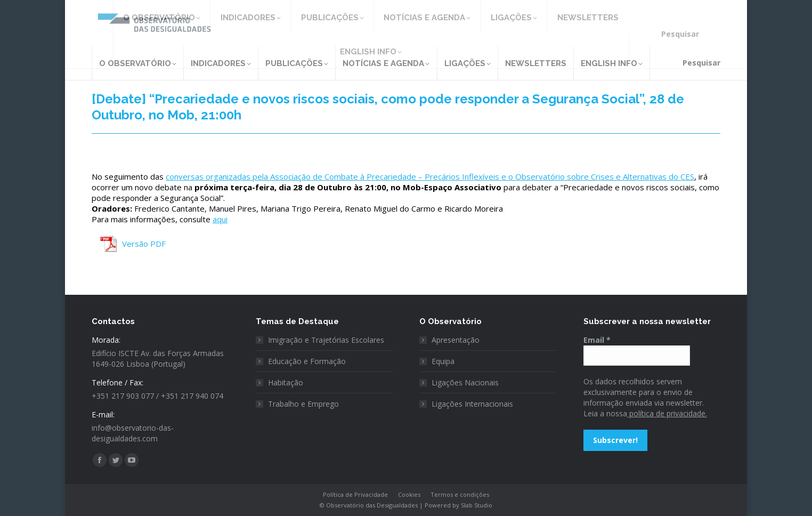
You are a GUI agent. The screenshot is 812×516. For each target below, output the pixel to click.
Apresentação (456, 340)
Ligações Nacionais (465, 382)
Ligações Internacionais (472, 404)
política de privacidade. (667, 413)
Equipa (443, 361)
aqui (220, 219)
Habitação (286, 382)
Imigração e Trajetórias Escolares (326, 340)
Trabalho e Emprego (303, 404)
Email (597, 340)
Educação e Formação (307, 361)
